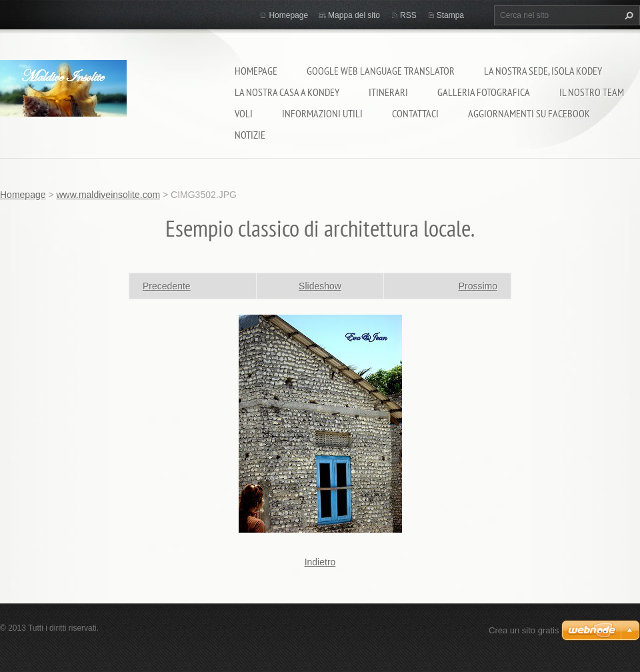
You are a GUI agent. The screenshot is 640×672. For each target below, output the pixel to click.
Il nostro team (592, 92)
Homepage (256, 71)
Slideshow (320, 286)
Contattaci (415, 113)
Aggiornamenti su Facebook (529, 113)
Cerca (627, 15)
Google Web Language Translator (381, 71)
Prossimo (478, 286)
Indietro (320, 562)
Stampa (450, 15)
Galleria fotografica (484, 92)
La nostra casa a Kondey (287, 92)
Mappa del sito (354, 15)
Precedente (167, 286)
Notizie (250, 135)
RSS (408, 15)
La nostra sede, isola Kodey (543, 71)
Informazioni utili (322, 113)
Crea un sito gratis (524, 630)
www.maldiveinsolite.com (108, 195)
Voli (244, 113)
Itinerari (388, 92)
